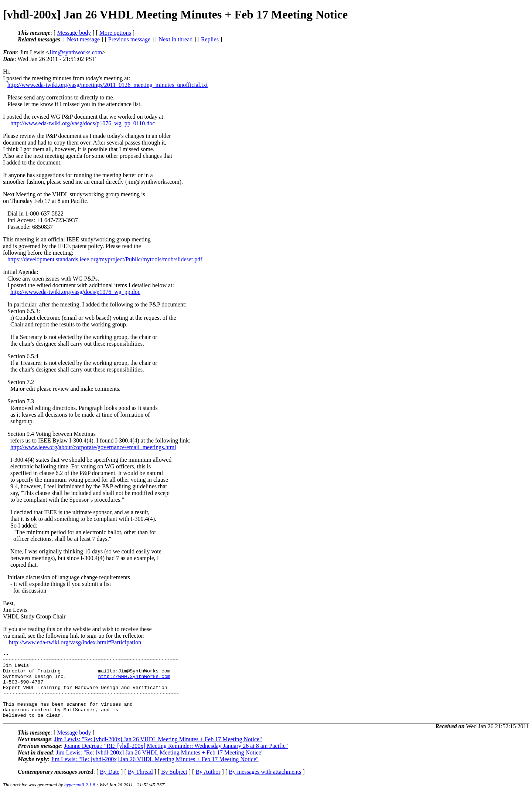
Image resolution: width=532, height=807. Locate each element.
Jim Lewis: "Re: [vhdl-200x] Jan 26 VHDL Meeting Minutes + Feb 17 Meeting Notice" (158, 752)
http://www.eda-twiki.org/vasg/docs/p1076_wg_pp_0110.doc (83, 123)
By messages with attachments (265, 785)
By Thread (140, 785)
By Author (208, 785)
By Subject (174, 785)
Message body (74, 33)
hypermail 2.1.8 (80, 798)
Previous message (129, 39)
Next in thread (176, 39)
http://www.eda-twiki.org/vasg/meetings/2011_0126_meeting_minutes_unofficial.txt (108, 85)
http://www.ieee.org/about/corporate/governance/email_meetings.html (93, 447)
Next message (83, 39)
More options (115, 33)
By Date (110, 785)
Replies (210, 39)
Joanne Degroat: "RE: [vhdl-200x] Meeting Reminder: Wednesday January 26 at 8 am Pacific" (176, 759)
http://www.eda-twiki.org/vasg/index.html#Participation (75, 642)
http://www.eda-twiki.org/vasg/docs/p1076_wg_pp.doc (75, 292)
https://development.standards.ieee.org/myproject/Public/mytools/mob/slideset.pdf (105, 259)
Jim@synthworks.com (76, 52)
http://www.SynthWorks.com (134, 682)
